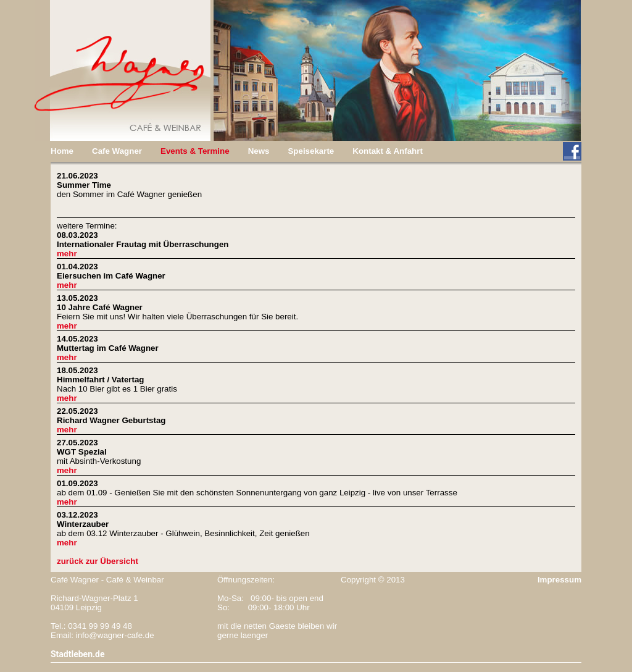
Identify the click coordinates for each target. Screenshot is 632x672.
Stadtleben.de (78, 654)
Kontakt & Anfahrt (388, 151)
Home (62, 151)
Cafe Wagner (117, 151)
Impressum (559, 580)
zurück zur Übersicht (98, 561)
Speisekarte (311, 151)
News (259, 151)
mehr (67, 254)
